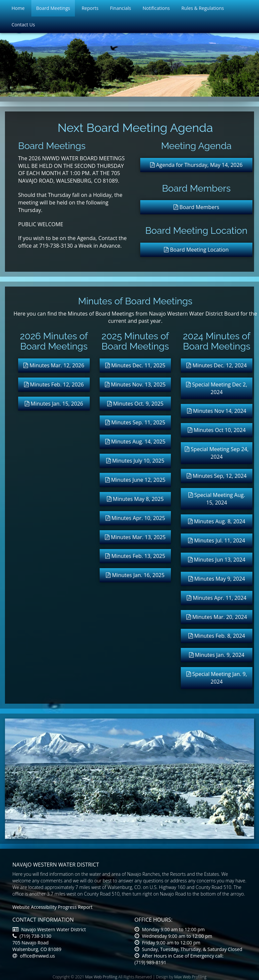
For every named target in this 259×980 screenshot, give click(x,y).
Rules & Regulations (203, 8)
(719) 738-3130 (32, 936)
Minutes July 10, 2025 (135, 461)
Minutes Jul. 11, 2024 (216, 540)
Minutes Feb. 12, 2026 (54, 384)
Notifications (156, 8)
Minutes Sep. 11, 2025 (135, 422)
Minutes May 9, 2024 (217, 579)
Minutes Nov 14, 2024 (217, 411)
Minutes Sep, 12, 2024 (217, 476)
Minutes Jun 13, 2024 (217, 560)
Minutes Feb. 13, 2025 (135, 556)
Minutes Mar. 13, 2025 (135, 537)
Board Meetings (53, 8)
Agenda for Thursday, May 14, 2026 (196, 165)
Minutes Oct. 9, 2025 (135, 404)
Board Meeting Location (196, 250)
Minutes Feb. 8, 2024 (217, 636)
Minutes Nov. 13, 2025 (135, 384)
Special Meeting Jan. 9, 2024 (217, 678)
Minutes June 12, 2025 (135, 480)
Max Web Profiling (101, 977)
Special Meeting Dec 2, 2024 (217, 388)
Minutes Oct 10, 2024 (217, 430)
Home (18, 8)
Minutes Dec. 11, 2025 (135, 365)
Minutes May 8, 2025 (135, 499)
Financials (120, 8)
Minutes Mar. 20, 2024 (217, 617)
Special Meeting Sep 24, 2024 (217, 453)
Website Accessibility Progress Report (53, 907)
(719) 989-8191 (150, 962)
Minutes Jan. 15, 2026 (54, 404)
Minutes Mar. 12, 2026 (54, 365)
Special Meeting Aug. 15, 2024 (217, 499)
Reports (90, 8)
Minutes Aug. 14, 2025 (135, 442)
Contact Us (23, 25)
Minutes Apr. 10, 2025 (135, 518)
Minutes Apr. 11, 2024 (217, 598)
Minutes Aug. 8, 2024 (217, 521)
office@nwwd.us (34, 956)
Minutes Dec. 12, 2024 (216, 365)
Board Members (196, 207)
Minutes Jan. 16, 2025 (135, 575)
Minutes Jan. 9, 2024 (217, 655)
